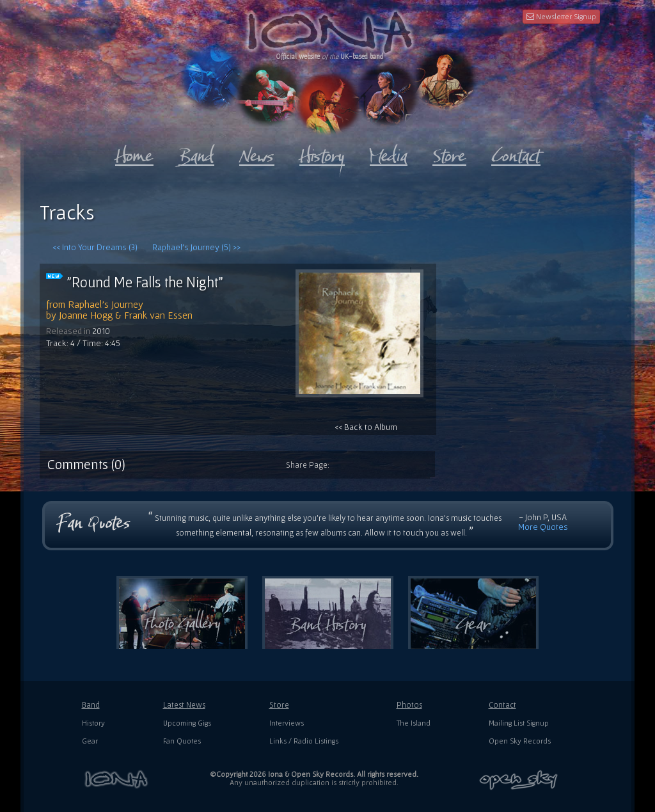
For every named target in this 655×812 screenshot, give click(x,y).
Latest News (184, 705)
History (93, 723)
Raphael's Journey (106, 304)
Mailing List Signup (519, 723)
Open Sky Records (520, 741)
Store (279, 705)
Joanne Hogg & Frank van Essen (126, 315)
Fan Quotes (182, 741)
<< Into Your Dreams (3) (95, 247)
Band (91, 705)
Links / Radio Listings (304, 741)
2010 (101, 331)
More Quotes (543, 527)
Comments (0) (86, 464)
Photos (409, 705)
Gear (90, 741)
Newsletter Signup (561, 16)
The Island (414, 723)
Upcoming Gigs (187, 723)
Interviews (287, 723)
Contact (502, 705)
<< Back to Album (359, 351)
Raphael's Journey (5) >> (196, 247)
